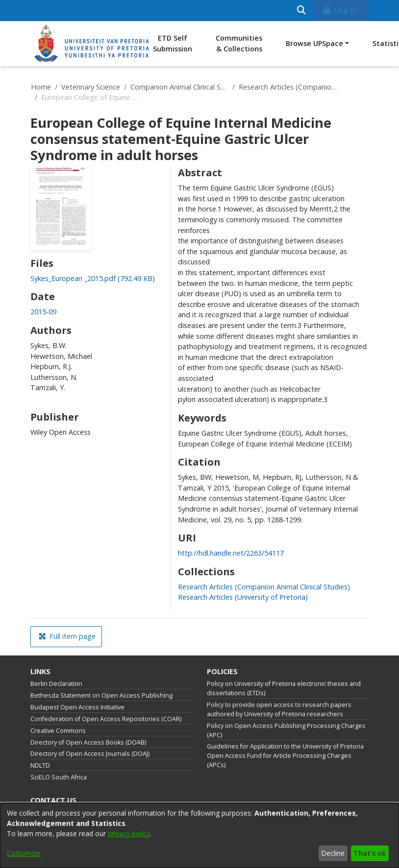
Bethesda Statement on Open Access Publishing (101, 695)
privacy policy (129, 833)
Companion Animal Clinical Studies (179, 87)
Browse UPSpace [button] (314, 43)
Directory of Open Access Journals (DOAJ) (90, 754)
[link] (93, 278)
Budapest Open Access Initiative (77, 707)
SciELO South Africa (59, 777)
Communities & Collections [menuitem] (239, 43)
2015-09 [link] (43, 312)
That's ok (370, 853)
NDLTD (40, 765)
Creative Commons (58, 731)
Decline (333, 853)
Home (41, 87)
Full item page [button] (67, 636)
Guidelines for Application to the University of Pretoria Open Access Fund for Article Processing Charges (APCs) (285, 756)
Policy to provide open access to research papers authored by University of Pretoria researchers (279, 709)
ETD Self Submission (173, 43)
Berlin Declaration (56, 684)
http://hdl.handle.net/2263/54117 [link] (231, 553)
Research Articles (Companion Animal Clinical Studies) (288, 87)
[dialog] (199, 835)
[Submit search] (301, 11)
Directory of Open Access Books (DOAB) (88, 742)
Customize (24, 853)
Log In (339, 10)
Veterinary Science (91, 87)
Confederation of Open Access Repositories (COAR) (106, 719)
